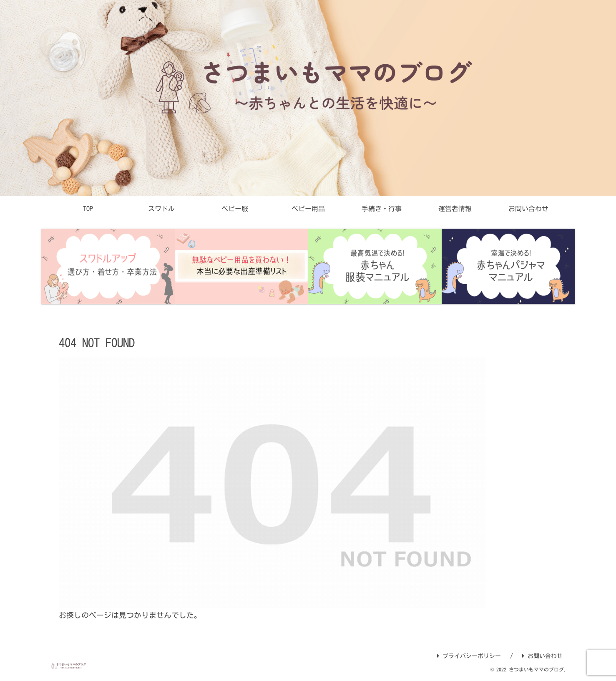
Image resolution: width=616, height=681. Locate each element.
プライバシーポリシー (469, 656)
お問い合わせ (542, 656)
